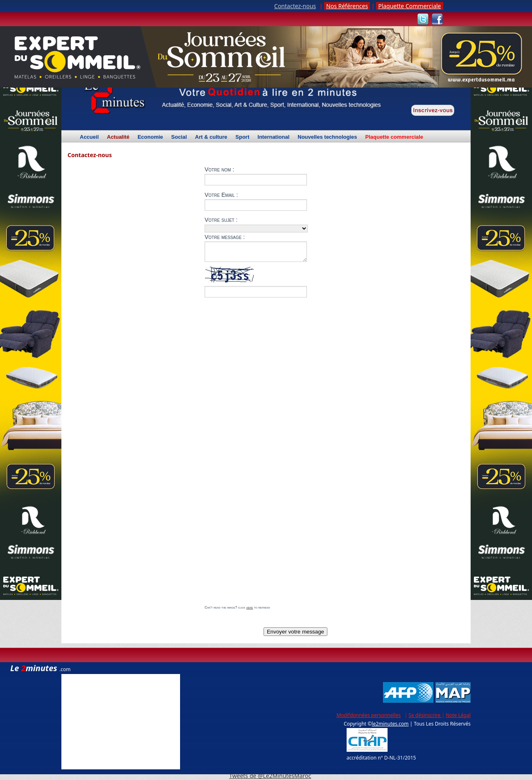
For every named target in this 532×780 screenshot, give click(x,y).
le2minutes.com (390, 724)
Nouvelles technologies (327, 137)
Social (179, 137)
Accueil (89, 137)
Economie (150, 137)
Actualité (118, 138)
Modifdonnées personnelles (369, 715)
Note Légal (458, 715)
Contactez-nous (295, 6)
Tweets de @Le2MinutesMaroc (270, 776)
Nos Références (347, 6)
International (273, 137)
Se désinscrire (425, 715)
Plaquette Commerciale (409, 6)
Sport (242, 137)
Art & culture (211, 137)
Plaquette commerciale (394, 137)
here (250, 607)
